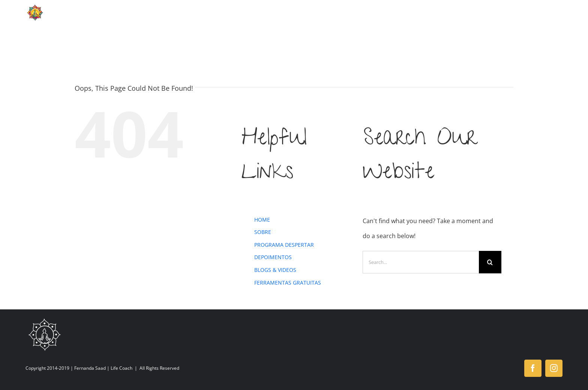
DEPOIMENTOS (273, 257)
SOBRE (263, 232)
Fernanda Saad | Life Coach (103, 368)
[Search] (490, 262)
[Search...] (421, 262)
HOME (262, 220)
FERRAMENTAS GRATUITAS (288, 283)
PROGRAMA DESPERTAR (284, 245)
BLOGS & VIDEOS (275, 270)
